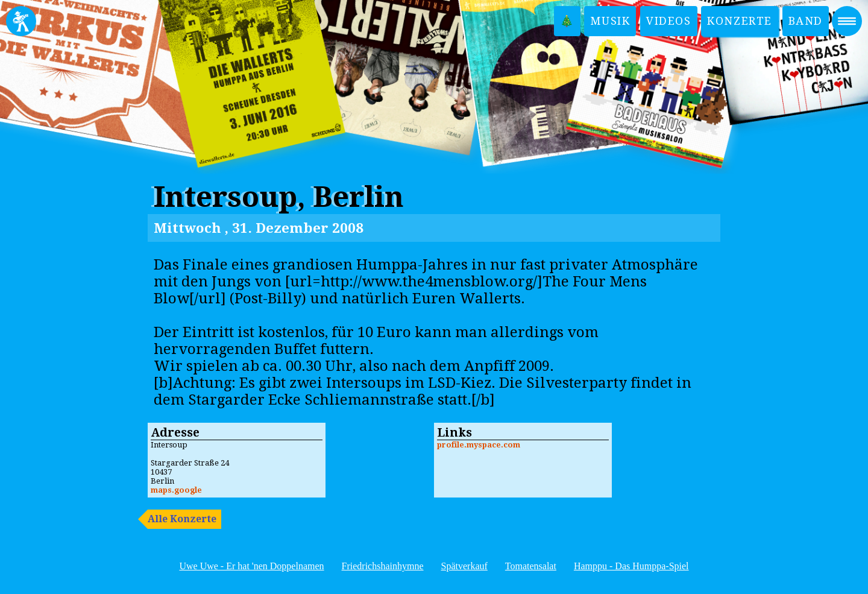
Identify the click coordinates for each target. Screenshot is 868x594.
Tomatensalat (531, 566)
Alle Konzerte (182, 519)
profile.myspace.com (479, 445)
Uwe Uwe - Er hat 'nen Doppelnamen (251, 566)
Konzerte (740, 21)
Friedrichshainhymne (383, 566)
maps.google (176, 490)
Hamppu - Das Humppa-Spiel (631, 566)
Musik (610, 21)
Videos (669, 21)
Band (806, 21)
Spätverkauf (464, 566)
